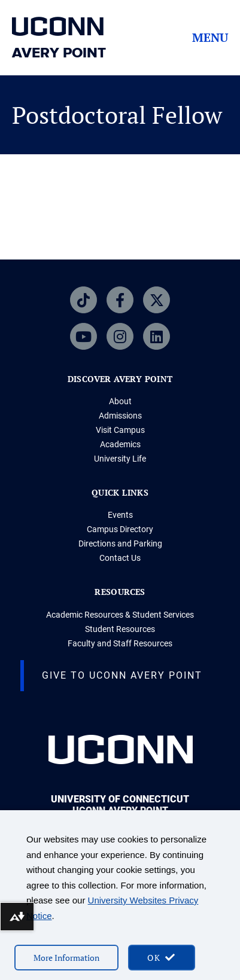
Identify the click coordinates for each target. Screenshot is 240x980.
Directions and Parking (120, 544)
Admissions (120, 416)
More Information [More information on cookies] (66, 958)
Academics (120, 444)
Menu (210, 38)
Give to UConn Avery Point (122, 675)
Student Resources (120, 629)
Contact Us (120, 558)
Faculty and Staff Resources (120, 643)
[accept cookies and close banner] (162, 958)
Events (120, 515)
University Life (120, 459)
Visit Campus (120, 430)
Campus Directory (120, 529)
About (120, 401)
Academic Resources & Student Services (120, 615)
